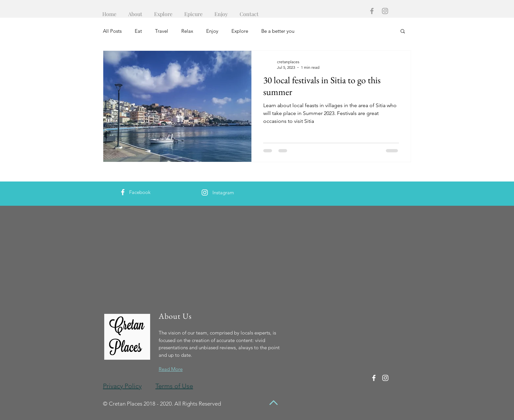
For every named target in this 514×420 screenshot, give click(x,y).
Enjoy (212, 31)
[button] (403, 32)
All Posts (112, 31)
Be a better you (278, 31)
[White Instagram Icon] (205, 192)
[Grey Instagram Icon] (385, 11)
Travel (162, 31)
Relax (187, 31)
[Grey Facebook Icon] (372, 11)
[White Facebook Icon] (123, 192)
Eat (138, 31)
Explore (240, 31)
